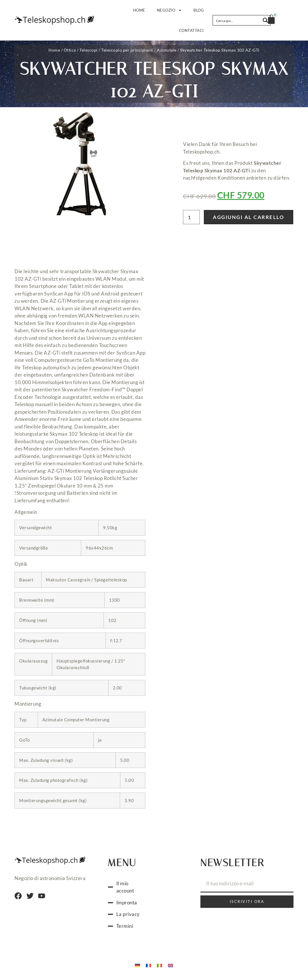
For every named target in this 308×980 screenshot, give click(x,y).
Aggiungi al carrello (249, 217)
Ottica (70, 50)
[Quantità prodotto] (191, 217)
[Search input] (237, 20)
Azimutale (167, 50)
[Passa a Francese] (148, 965)
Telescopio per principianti (127, 50)
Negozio (170, 10)
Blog (199, 10)
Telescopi (89, 50)
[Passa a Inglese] (171, 965)
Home (139, 10)
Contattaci (191, 30)
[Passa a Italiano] (160, 965)
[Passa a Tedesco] (137, 965)
